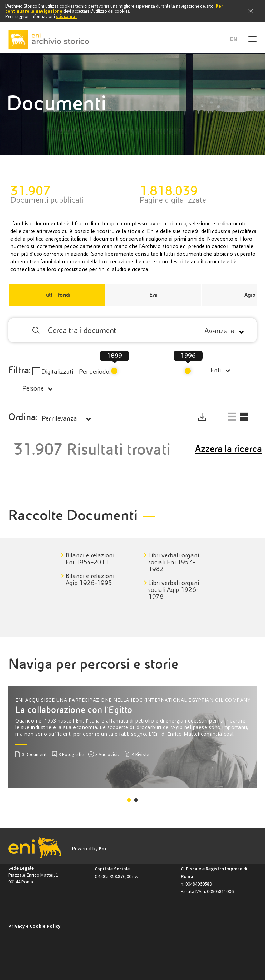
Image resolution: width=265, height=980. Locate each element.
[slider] (114, 371)
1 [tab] (129, 800)
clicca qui (66, 16)
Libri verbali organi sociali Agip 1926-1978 (174, 590)
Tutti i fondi (57, 295)
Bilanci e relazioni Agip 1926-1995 (90, 579)
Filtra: (20, 370)
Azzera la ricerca (228, 449)
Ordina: (23, 417)
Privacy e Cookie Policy (34, 926)
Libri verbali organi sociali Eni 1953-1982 (174, 562)
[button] (236, 39)
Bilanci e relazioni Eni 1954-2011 (90, 559)
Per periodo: (95, 372)
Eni (153, 295)
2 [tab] (136, 800)
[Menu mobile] (253, 38)
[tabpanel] (102, 569)
